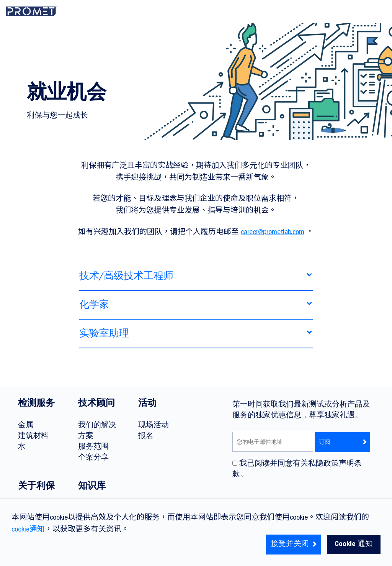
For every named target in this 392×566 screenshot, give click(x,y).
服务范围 (93, 447)
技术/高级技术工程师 (126, 279)
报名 (146, 436)
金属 (26, 426)
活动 (147, 404)
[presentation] (291, 497)
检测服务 (36, 404)
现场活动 (154, 426)
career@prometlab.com (273, 233)
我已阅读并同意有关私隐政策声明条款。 (297, 469)
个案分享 (93, 458)
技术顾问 (96, 404)
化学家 (94, 308)
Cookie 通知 (354, 545)
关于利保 (36, 487)
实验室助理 (104, 336)
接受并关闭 (294, 545)
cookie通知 (28, 530)
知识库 (92, 487)
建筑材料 (33, 436)
